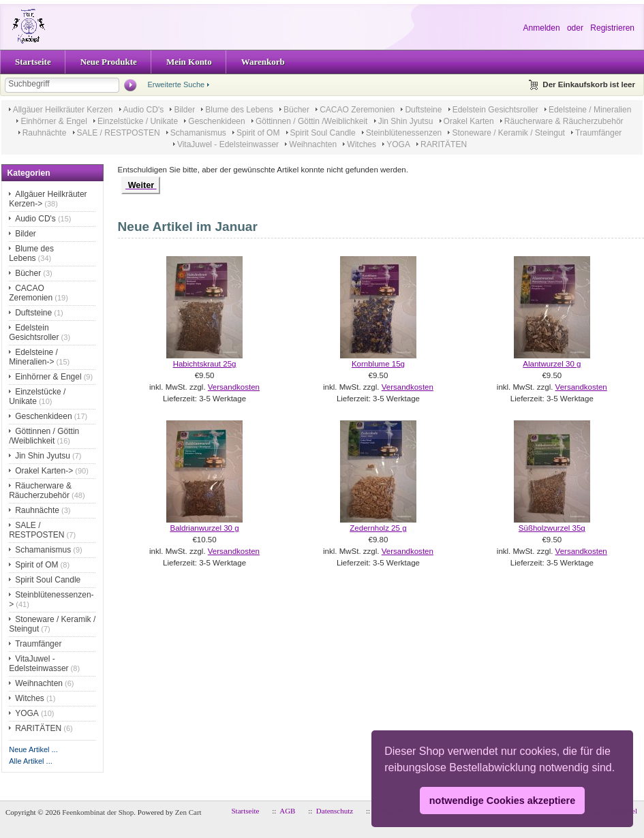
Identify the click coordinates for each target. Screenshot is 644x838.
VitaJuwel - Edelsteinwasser (228, 144)
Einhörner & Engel (53, 121)
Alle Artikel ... (31, 761)
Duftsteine (423, 110)
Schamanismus (198, 133)
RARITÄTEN (444, 144)
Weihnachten (313, 144)
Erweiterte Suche (176, 84)
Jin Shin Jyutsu (406, 121)
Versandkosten (234, 387)
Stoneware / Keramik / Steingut (508, 133)
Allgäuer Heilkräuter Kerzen (63, 110)
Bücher (296, 110)
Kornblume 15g (378, 364)
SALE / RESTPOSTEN (119, 133)
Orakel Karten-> (44, 471)
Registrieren (612, 28)
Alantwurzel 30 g (552, 364)
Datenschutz (335, 811)
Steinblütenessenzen (404, 133)
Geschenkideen (216, 121)
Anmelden (542, 28)
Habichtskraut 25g (205, 364)
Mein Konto (189, 62)
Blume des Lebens (239, 110)
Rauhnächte (45, 133)
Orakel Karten (469, 121)
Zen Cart (188, 812)
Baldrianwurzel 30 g (204, 528)
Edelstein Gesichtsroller (495, 110)
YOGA (398, 144)
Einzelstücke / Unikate (138, 121)
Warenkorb (263, 62)
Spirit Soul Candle (323, 133)
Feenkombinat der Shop (98, 812)
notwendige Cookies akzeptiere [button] (502, 801)
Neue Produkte (109, 62)
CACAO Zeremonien (357, 110)
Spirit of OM (258, 133)
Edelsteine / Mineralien (590, 110)
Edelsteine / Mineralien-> (33, 357)
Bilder (184, 110)
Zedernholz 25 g (378, 528)
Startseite (33, 62)
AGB (287, 811)
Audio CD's (144, 110)
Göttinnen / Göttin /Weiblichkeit (312, 121)
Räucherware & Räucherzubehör (564, 121)
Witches (362, 144)
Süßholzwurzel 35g (552, 528)
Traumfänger (598, 133)
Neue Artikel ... (33, 749)
